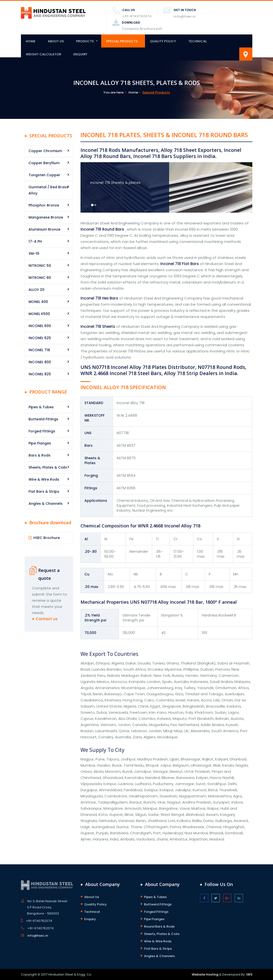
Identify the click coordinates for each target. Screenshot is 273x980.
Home (31, 41)
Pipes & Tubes (41, 407)
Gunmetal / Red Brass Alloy (48, 190)
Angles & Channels (46, 504)
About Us (92, 897)
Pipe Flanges (40, 443)
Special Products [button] (122, 41)
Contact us (47, 619)
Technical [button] (198, 41)
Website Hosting (205, 974)
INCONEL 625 (40, 338)
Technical (92, 912)
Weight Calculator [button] (43, 54)
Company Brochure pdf (142, 29)
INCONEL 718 (39, 350)
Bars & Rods (40, 455)
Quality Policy (96, 904)
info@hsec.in (185, 16)
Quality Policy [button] (163, 41)
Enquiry (90, 919)
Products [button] (85, 41)
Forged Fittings (42, 431)
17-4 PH (35, 241)
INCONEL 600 (40, 326)
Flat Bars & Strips (44, 491)
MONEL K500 (39, 314)
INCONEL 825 (40, 374)
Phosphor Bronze (44, 205)
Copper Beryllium (44, 163)
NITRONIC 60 (40, 278)
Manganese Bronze (46, 217)
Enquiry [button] (80, 54)
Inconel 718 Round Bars (102, 229)
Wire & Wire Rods (44, 479)
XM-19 (34, 253)
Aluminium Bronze (44, 229)
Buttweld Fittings (43, 419)
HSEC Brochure (47, 538)
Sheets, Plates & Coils (48, 467)
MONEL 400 (38, 302)
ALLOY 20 (36, 290)
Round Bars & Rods (159, 926)
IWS (249, 974)
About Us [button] (56, 41)
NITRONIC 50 (40, 266)
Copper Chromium (45, 151)
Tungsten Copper (44, 175)
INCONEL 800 (40, 362)
